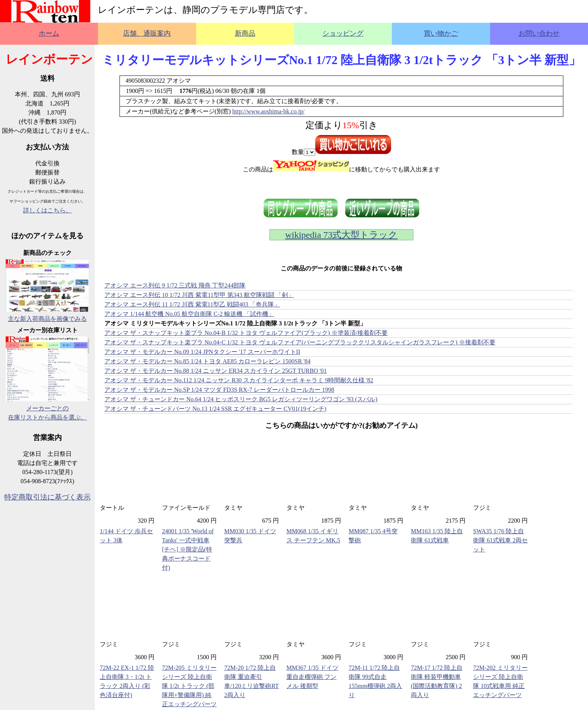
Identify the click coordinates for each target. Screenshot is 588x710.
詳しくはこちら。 (47, 210)
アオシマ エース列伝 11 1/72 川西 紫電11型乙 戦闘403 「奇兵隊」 (192, 304)
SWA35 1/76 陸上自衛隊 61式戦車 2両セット (500, 540)
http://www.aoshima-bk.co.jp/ (268, 111)
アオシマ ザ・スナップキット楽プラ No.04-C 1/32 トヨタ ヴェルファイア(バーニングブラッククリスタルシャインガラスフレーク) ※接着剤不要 (300, 342)
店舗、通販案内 (147, 33)
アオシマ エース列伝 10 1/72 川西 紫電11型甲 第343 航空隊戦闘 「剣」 (199, 295)
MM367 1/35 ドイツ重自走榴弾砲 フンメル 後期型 (312, 677)
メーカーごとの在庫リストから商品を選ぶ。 (47, 408)
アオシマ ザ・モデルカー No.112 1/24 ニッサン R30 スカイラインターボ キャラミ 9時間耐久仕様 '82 (239, 380)
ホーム (49, 33)
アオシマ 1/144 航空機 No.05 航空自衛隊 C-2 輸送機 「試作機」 (189, 314)
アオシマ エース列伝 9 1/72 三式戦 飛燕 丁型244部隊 (175, 285)
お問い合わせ (539, 33)
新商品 (245, 33)
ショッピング (343, 33)
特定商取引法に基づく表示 (47, 497)
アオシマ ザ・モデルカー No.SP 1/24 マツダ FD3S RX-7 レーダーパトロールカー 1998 (219, 390)
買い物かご (441, 33)
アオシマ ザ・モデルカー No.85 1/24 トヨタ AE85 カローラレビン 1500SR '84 (208, 361)
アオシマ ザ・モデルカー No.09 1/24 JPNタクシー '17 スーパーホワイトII (202, 352)
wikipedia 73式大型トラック (342, 235)
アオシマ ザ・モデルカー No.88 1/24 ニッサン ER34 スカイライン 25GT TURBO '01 (215, 371)
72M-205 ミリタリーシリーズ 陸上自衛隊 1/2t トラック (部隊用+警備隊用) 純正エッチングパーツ (189, 686)
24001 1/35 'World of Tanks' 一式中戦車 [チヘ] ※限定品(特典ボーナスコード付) (188, 549)
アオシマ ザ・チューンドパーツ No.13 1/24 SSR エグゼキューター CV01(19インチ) (215, 409)
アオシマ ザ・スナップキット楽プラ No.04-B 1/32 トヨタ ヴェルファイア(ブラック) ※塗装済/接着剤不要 (246, 333)
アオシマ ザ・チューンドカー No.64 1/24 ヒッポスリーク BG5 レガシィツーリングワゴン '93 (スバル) (241, 399)
